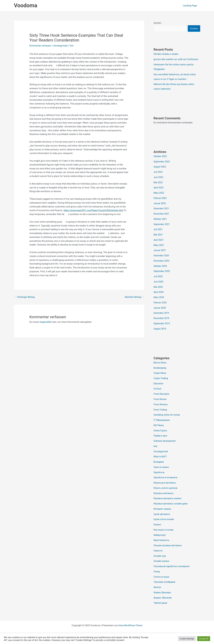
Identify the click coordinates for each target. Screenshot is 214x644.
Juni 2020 (159, 287)
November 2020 (162, 266)
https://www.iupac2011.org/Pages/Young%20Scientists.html (95, 210)
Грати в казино (162, 472)
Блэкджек (159, 467)
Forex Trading (161, 415)
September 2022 (162, 167)
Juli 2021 (158, 234)
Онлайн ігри (160, 561)
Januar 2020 (160, 313)
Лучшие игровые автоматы (169, 550)
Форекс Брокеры (163, 597)
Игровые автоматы (164, 498)
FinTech (158, 394)
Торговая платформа (165, 587)
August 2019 (160, 334)
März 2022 (159, 198)
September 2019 (162, 328)
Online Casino (161, 436)
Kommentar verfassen (41, 46)
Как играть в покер (164, 535)
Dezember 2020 (162, 260)
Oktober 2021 (161, 224)
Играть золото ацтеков (166, 493)
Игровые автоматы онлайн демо (172, 509)
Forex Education (162, 399)
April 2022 (159, 193)
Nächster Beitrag (134, 297)
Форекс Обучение (163, 603)
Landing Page (191, 6)
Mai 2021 (158, 240)
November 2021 (162, 219)
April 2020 (159, 297)
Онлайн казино (162, 566)
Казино (158, 529)
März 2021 (159, 250)
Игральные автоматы (166, 488)
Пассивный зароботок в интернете (173, 571)
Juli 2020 (158, 281)
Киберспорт (160, 540)
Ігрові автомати (162, 519)
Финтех (158, 592)
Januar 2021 (160, 255)
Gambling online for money (168, 420)
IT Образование (162, 425)
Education (159, 388)
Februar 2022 (161, 203)
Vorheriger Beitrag (25, 297)
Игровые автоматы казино (168, 503)
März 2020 (159, 302)
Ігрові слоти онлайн (164, 524)
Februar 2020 (161, 308)
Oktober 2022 (161, 161)
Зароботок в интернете (166, 482)
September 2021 (162, 229)
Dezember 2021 (162, 213)
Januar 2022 (160, 208)
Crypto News (160, 378)
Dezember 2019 (162, 318)
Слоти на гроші (162, 582)
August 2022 (160, 172)
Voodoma (26, 5)
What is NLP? (161, 462)
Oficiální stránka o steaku (167, 54)
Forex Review (160, 404)
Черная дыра (161, 608)
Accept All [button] (204, 639)
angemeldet (46, 322)
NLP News (159, 430)
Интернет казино (163, 514)
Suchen (158, 23)
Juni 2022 (159, 182)
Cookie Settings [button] (187, 639)
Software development (165, 446)
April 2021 (159, 245)
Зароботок (159, 477)
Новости (158, 556)
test (156, 451)
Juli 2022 (158, 177)
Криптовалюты (162, 545)
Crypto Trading (161, 383)
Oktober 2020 (161, 271)
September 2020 (162, 276)
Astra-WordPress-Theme (130, 630)
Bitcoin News (160, 368)
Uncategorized (62, 46)
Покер (157, 577)
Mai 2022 (158, 187)
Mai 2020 (158, 292)
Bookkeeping (160, 373)
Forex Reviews (161, 409)
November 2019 (162, 323)
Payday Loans (161, 441)
